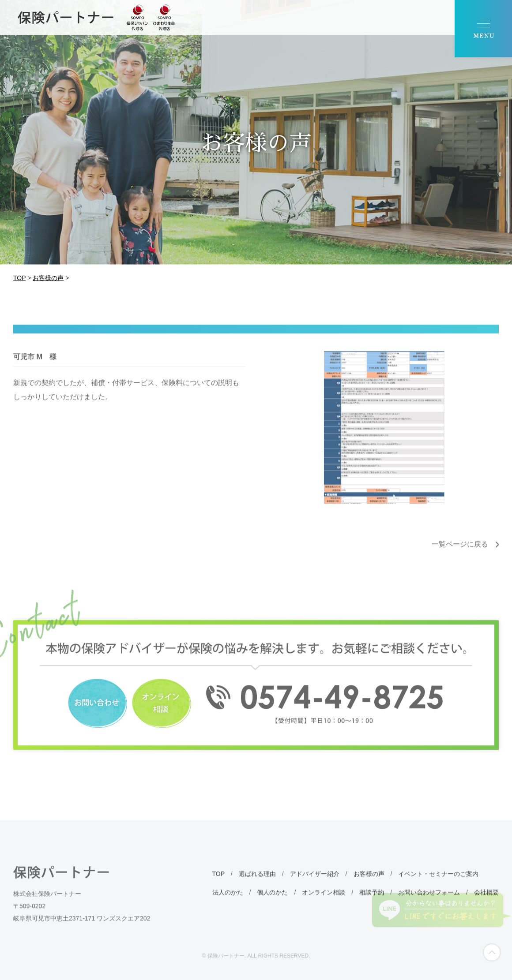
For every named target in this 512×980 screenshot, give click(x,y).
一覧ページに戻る (460, 558)
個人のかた (272, 906)
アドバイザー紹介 (315, 888)
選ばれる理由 (257, 888)
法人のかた (228, 906)
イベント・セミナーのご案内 (438, 888)
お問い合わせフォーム (429, 906)
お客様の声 (369, 888)
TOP (218, 888)
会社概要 (486, 906)
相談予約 (372, 906)
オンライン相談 (324, 906)
